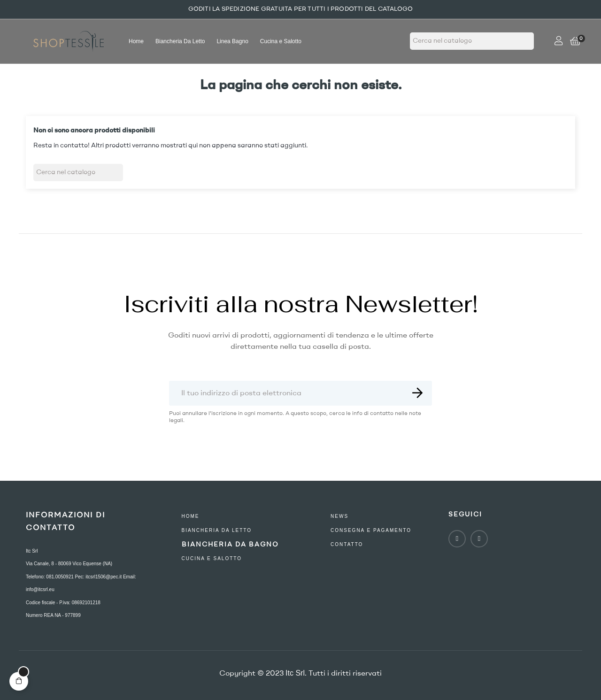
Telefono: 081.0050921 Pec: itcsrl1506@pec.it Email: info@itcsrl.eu (81, 583)
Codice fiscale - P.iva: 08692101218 (63, 603)
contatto (347, 544)
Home (191, 516)
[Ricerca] (472, 41)
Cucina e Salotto (212, 558)
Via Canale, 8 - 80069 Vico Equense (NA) (69, 564)
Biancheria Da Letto (217, 530)
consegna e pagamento (371, 530)
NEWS (339, 516)
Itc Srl (32, 551)
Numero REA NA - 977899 (53, 615)
